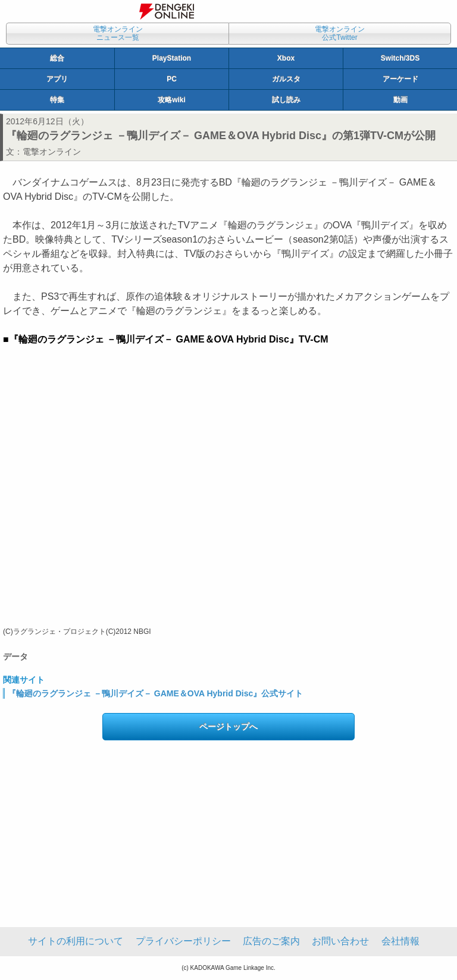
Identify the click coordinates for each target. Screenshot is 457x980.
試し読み (286, 100)
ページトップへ (228, 727)
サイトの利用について (76, 941)
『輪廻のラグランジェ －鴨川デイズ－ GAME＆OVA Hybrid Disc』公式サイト (155, 693)
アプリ (57, 79)
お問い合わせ (340, 941)
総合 (57, 58)
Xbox (286, 58)
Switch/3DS (400, 58)
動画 (400, 100)
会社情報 (400, 941)
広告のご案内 (271, 941)
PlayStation (172, 58)
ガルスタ (286, 79)
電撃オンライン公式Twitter (340, 33)
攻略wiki (172, 100)
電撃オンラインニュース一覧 (118, 33)
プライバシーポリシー (183, 941)
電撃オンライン (52, 152)
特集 (57, 100)
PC (172, 79)
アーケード (400, 79)
